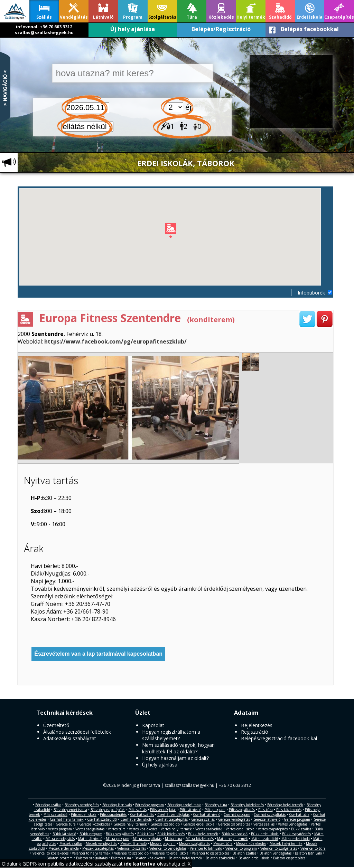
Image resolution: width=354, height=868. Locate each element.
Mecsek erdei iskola (64, 848)
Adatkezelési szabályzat (70, 738)
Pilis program (215, 810)
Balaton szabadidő (220, 858)
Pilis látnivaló (190, 810)
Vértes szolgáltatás (90, 829)
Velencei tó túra (313, 848)
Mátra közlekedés (200, 839)
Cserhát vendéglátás (173, 814)
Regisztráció (255, 732)
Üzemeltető (56, 725)
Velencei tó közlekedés (50, 853)
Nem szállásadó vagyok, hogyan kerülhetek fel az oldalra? (178, 748)
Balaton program (59, 858)
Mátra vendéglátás (60, 839)
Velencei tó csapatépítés (211, 853)
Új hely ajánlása (133, 29)
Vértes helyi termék (176, 829)
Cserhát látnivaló (207, 814)
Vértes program (60, 829)
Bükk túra (146, 834)
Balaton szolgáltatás (92, 858)
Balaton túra (121, 858)
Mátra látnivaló (90, 839)
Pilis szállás (138, 810)
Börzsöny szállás (48, 805)
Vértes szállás (264, 824)
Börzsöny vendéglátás (82, 805)
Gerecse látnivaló (267, 819)
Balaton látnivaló (308, 853)
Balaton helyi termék (185, 858)
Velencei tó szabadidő (131, 853)
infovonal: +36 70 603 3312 (44, 27)
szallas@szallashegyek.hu (44, 33)
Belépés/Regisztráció (221, 29)
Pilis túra (265, 810)
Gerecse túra (66, 824)
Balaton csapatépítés (289, 858)
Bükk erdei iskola (265, 834)
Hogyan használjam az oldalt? (175, 758)
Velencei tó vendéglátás (168, 848)
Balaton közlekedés (150, 858)
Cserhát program (237, 814)
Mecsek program (163, 843)
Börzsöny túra (216, 805)
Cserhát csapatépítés (171, 819)
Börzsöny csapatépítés (108, 810)
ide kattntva (140, 864)
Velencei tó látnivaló (206, 848)
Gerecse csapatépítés (234, 824)
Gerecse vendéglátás (234, 819)
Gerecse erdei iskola (199, 824)
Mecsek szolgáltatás (194, 843)
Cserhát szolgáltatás (270, 814)
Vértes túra (117, 829)
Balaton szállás (244, 853)
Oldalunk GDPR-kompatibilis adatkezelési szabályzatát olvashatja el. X (96, 864)
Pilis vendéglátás (163, 810)
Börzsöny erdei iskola (70, 810)
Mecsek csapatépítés (98, 848)
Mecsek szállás (71, 843)
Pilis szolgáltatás (242, 810)
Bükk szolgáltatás (120, 834)
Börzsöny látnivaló (117, 805)
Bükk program (91, 834)
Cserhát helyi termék (67, 819)
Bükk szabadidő (235, 834)
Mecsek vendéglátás (101, 843)
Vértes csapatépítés (273, 829)
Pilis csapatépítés (113, 814)
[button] (176, 232)
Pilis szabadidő (55, 814)
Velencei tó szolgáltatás (279, 848)
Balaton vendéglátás (276, 853)
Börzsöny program (150, 805)
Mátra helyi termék (232, 839)
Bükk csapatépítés (296, 834)
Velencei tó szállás (132, 848)
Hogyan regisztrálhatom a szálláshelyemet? (171, 735)
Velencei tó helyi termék (91, 853)
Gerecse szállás (203, 819)
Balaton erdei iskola (254, 858)
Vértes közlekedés (143, 829)
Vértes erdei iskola (240, 829)
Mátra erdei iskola (296, 839)
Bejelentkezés (257, 725)
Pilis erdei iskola (84, 814)
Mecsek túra (223, 843)
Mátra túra (174, 839)
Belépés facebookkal (310, 29)
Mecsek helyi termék (286, 843)
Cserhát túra (299, 814)
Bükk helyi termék (203, 834)
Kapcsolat (153, 725)
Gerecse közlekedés (95, 824)
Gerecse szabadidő (165, 824)
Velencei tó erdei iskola (170, 853)
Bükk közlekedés (171, 834)
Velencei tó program (241, 848)
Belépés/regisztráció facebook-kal (279, 738)
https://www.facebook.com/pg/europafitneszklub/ (115, 341)
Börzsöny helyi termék (285, 805)
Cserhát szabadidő (102, 819)
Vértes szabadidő (209, 829)
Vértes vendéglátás (293, 824)
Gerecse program (297, 819)
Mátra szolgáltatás (147, 839)
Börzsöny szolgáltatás (184, 805)
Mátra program (118, 839)
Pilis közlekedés (289, 810)
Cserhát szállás (142, 814)
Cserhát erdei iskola (136, 819)
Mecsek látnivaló (133, 843)
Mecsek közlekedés (251, 843)
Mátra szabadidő (265, 839)
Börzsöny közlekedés (247, 805)
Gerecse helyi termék (130, 824)
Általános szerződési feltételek (77, 732)
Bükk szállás (301, 829)
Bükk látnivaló (64, 834)
